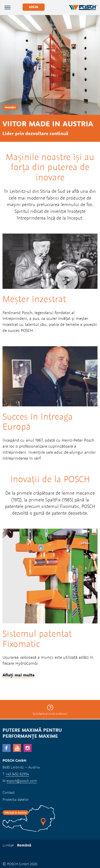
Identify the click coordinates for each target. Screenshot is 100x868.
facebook (7, 748)
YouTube (17, 748)
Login (34, 7)
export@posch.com (22, 781)
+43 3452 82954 (17, 774)
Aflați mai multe (19, 675)
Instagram (28, 748)
